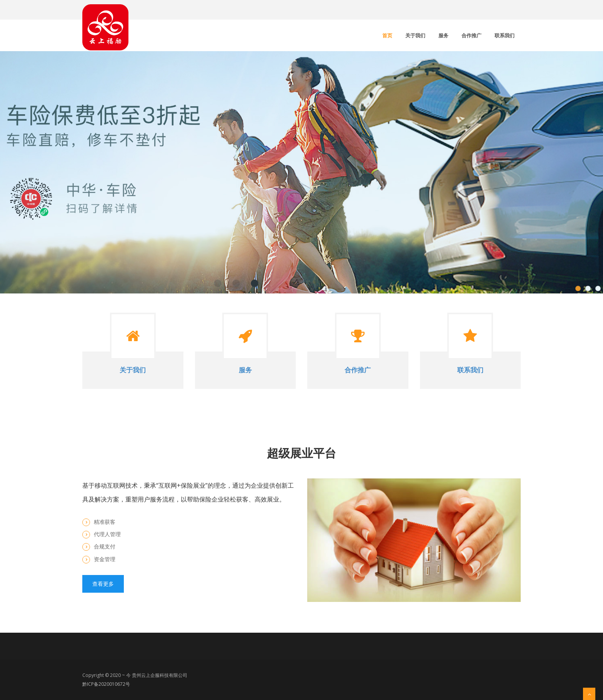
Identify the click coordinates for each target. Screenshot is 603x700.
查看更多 (103, 584)
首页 (387, 35)
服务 (443, 35)
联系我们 (505, 35)
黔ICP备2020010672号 (106, 684)
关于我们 (415, 35)
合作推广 (471, 35)
